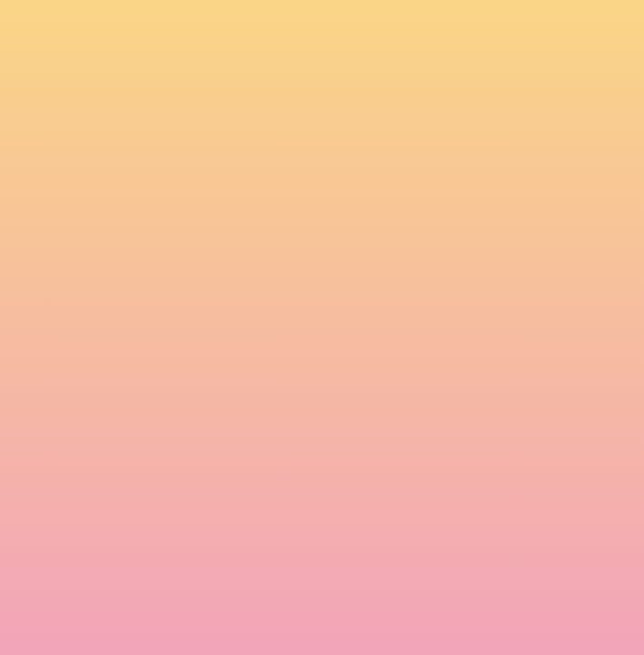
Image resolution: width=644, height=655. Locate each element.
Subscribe (129, 598)
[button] (418, 31)
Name (105, 388)
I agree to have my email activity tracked (222, 553)
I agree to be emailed (168, 529)
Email (103, 451)
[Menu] (531, 32)
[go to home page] (138, 55)
